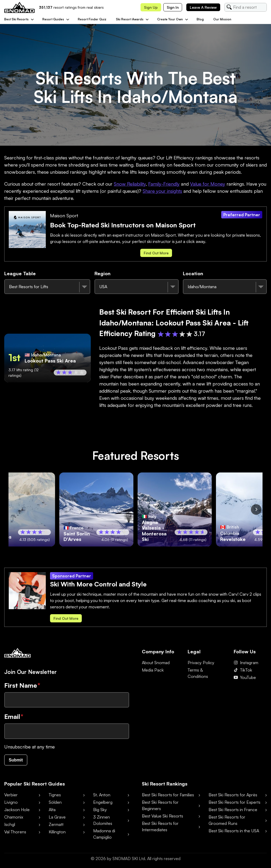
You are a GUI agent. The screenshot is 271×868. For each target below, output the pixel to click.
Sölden (55, 803)
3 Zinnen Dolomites (103, 821)
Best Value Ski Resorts (162, 817)
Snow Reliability (130, 184)
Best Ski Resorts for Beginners (160, 806)
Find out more (156, 253)
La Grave (57, 818)
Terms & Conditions (198, 673)
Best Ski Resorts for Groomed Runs (227, 821)
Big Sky (100, 811)
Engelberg (103, 803)
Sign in (173, 7)
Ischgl (10, 825)
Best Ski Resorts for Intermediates (160, 828)
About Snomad (156, 663)
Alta (52, 811)
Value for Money (208, 184)
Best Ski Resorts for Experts (234, 803)
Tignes (55, 796)
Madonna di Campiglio (104, 835)
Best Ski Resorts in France (233, 811)
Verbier (11, 796)
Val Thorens (15, 833)
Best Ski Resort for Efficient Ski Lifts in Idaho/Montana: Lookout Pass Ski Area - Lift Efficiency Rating (174, 323)
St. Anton (102, 796)
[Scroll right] (256, 509)
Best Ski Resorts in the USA (234, 832)
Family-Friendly (164, 184)
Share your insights (162, 191)
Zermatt (56, 825)
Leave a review (203, 7)
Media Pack (153, 670)
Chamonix (14, 818)
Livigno (11, 803)
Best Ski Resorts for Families (168, 796)
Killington (57, 833)
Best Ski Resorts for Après (233, 796)
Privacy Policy (201, 663)
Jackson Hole (17, 811)
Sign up (151, 7)
